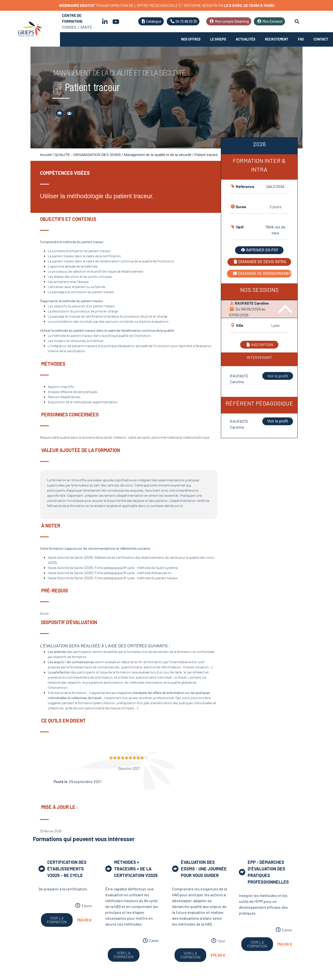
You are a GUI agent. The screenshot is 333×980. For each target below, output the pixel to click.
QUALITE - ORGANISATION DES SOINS (88, 155)
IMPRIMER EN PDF (259, 250)
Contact (321, 39)
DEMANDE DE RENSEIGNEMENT (262, 273)
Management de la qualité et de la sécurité (158, 155)
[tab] (259, 146)
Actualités (245, 39)
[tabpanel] (259, 288)
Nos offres (191, 39)
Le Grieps (218, 39)
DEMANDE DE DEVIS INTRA (259, 262)
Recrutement (277, 39)
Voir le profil (278, 376)
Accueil (46, 155)
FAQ (301, 39)
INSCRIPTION (259, 345)
